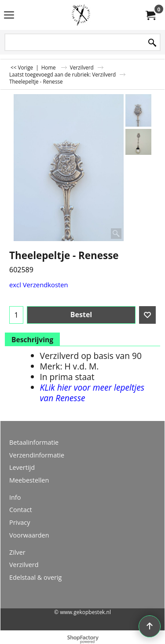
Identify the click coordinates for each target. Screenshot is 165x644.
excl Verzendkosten (39, 285)
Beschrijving (32, 340)
